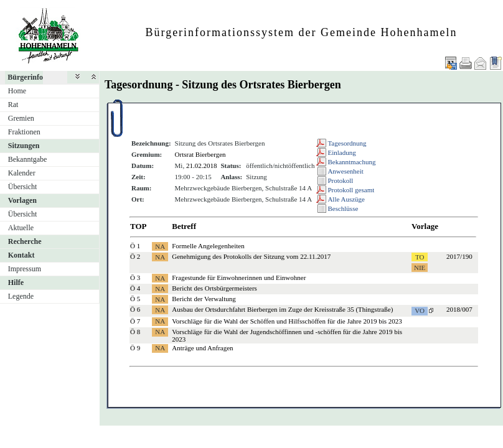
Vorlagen (22, 200)
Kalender (22, 173)
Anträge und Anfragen (202, 348)
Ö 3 (135, 278)
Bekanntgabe (28, 159)
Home (17, 91)
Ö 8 (135, 332)
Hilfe (16, 282)
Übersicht (23, 187)
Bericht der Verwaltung (204, 299)
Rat (13, 105)
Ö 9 (135, 348)
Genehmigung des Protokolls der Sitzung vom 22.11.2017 (251, 256)
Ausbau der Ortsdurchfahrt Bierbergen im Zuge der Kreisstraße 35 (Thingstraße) (282, 309)
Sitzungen (24, 146)
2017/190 (459, 256)
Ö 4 (135, 288)
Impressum (25, 269)
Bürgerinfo (25, 77)
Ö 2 (135, 256)
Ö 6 (135, 309)
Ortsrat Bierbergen (200, 154)
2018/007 (459, 309)
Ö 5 (135, 299)
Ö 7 (135, 321)
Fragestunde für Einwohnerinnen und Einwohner (239, 278)
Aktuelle (21, 228)
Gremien (21, 118)
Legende (21, 296)
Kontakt (21, 255)
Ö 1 (135, 246)
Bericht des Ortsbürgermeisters (214, 288)
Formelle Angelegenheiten (208, 246)
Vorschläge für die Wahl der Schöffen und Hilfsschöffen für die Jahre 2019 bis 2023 (287, 321)
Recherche (25, 241)
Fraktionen (24, 132)
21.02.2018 (202, 166)
